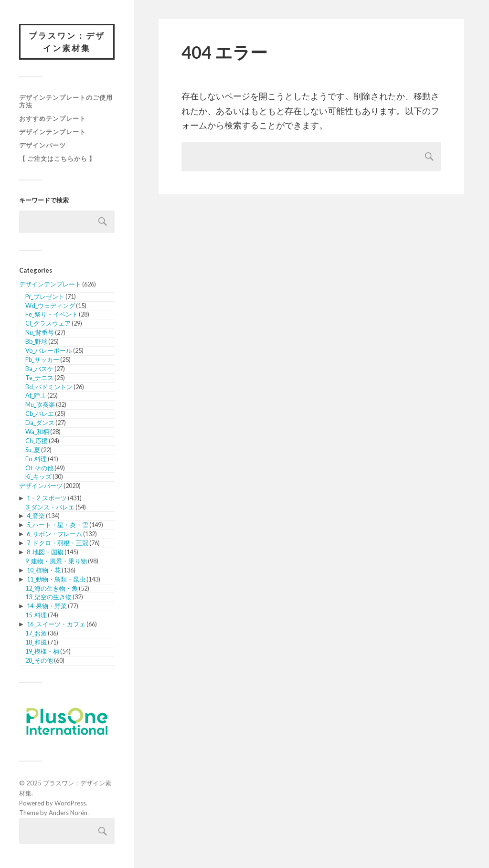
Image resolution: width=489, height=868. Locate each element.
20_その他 (39, 660)
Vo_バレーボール (49, 350)
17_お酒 (36, 633)
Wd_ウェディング (50, 306)
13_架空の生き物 (48, 597)
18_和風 (36, 642)
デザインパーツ (43, 145)
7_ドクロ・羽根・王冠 (58, 543)
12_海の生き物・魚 (52, 588)
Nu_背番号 (40, 332)
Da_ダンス (40, 423)
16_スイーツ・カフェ (56, 624)
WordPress (70, 803)
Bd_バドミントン (49, 387)
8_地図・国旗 (45, 552)
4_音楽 (36, 516)
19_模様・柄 (42, 651)
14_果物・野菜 (47, 606)
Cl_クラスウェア (48, 323)
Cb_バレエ (40, 413)
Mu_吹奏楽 (40, 404)
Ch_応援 (37, 441)
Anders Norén (68, 813)
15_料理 (36, 615)
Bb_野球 (36, 341)
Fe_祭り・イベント (52, 314)
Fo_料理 (36, 459)
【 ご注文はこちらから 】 (57, 159)
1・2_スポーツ (47, 498)
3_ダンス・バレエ (50, 507)
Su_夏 (33, 450)
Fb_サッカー (42, 360)
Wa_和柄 (37, 432)
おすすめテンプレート (53, 118)
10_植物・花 (44, 570)
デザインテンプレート (53, 132)
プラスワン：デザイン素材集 (67, 42)
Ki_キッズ (38, 476)
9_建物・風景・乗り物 (56, 561)
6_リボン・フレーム (54, 534)
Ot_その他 (39, 468)
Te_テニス (39, 378)
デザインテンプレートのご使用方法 (66, 101)
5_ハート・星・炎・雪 (58, 525)
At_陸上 (36, 395)
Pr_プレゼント (45, 296)
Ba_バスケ (39, 369)
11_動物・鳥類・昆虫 (56, 579)
